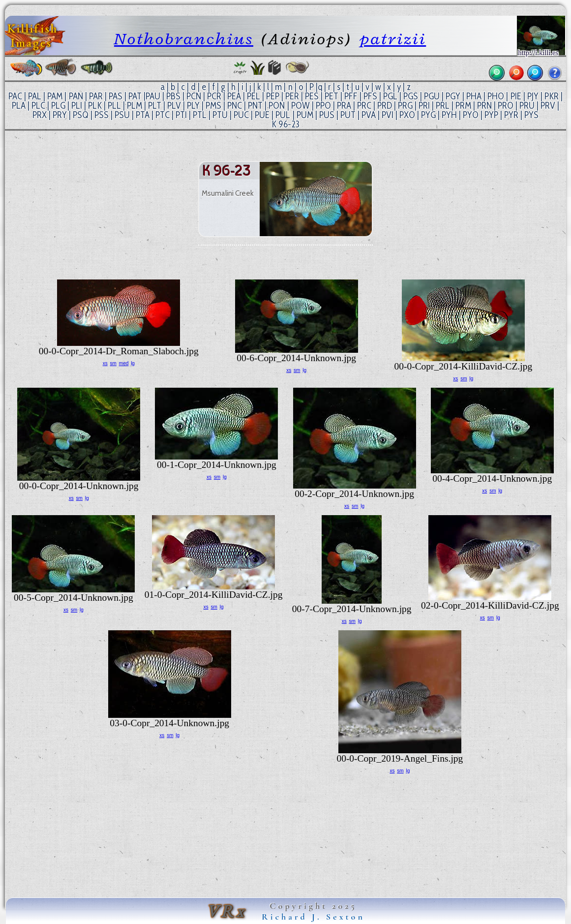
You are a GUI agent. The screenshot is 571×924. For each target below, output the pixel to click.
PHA (474, 96)
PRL (443, 106)
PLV (174, 106)
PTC (163, 115)
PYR (511, 115)
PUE (262, 115)
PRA (344, 106)
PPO (323, 106)
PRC (364, 106)
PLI (77, 106)
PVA (369, 115)
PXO (407, 115)
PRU (527, 106)
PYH (449, 115)
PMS (213, 106)
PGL (390, 96)
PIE (516, 96)
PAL (35, 96)
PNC (235, 106)
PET (331, 96)
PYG (428, 115)
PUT (348, 115)
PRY (60, 115)
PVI (388, 115)
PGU (432, 96)
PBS (173, 96)
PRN (484, 106)
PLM (135, 106)
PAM (55, 96)
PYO (471, 115)
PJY (533, 96)
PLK (95, 106)
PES (312, 96)
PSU (122, 115)
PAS (116, 96)
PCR (214, 96)
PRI (424, 106)
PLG (58, 106)
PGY (453, 96)
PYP (491, 115)
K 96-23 (285, 124)
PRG (405, 106)
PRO (506, 106)
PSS (102, 115)
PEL (254, 96)
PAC (15, 96)
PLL (114, 106)
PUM (305, 115)
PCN (194, 96)
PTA (143, 115)
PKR (552, 96)
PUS (327, 115)
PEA (234, 96)
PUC (241, 115)
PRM (463, 106)
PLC (38, 106)
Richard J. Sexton (313, 917)
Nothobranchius (184, 39)
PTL (200, 115)
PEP (273, 96)
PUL (283, 115)
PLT (155, 106)
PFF (351, 96)
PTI (181, 115)
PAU (153, 96)
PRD (385, 106)
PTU (220, 115)
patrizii (393, 39)
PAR (96, 96)
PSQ (81, 115)
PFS (370, 96)
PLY (193, 106)
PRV (548, 106)
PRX (40, 115)
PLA (19, 106)
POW (301, 106)
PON (277, 106)
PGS (411, 96)
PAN (76, 96)
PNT (255, 106)
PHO (496, 96)
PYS (531, 115)
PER (292, 96)
